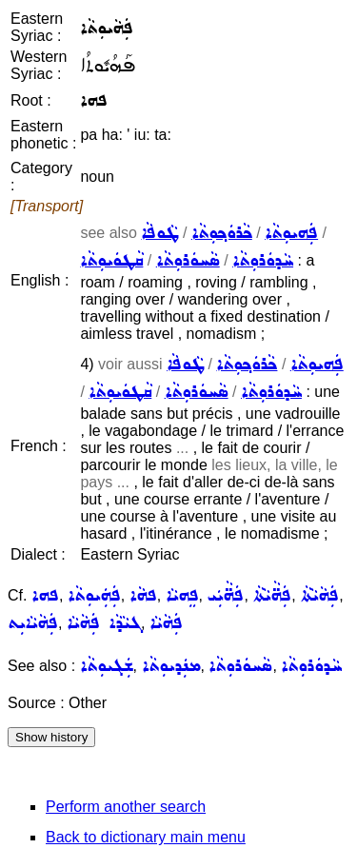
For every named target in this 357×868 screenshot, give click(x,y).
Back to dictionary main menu (146, 837)
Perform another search (126, 807)
